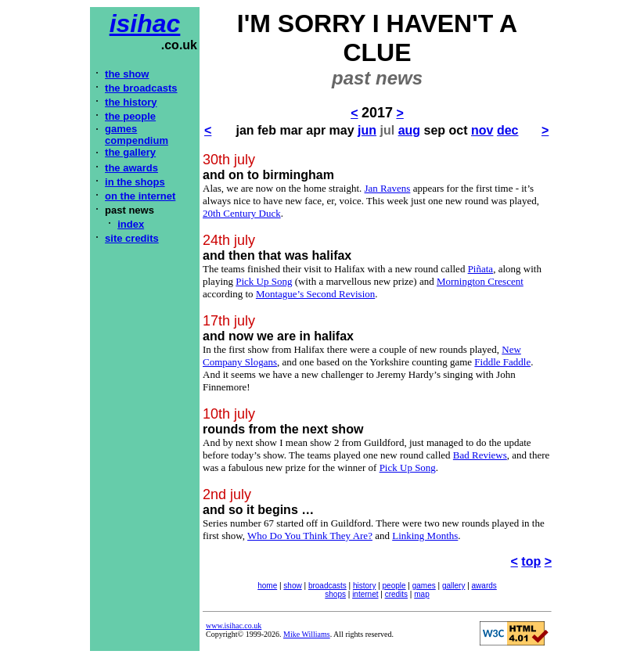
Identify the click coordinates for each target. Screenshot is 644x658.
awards (484, 586)
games (424, 586)
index (131, 224)
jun (367, 130)
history (364, 586)
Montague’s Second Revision (315, 294)
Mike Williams (307, 634)
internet (365, 594)
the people (130, 116)
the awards (131, 168)
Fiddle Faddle (502, 362)
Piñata (481, 269)
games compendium (137, 135)
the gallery (130, 152)
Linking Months (425, 536)
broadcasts (327, 586)
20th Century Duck (242, 213)
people (394, 586)
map (421, 594)
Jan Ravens (388, 188)
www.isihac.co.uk (234, 626)
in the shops (135, 182)
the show (127, 74)
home (267, 586)
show (292, 586)
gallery (453, 586)
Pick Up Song (264, 281)
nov (482, 130)
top (531, 561)
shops (335, 594)
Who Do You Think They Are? (310, 536)
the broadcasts (141, 88)
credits (396, 594)
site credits (132, 238)
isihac (145, 23)
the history (131, 102)
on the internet (140, 196)
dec (508, 130)
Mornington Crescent (480, 281)
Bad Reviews (480, 455)
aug (409, 130)
